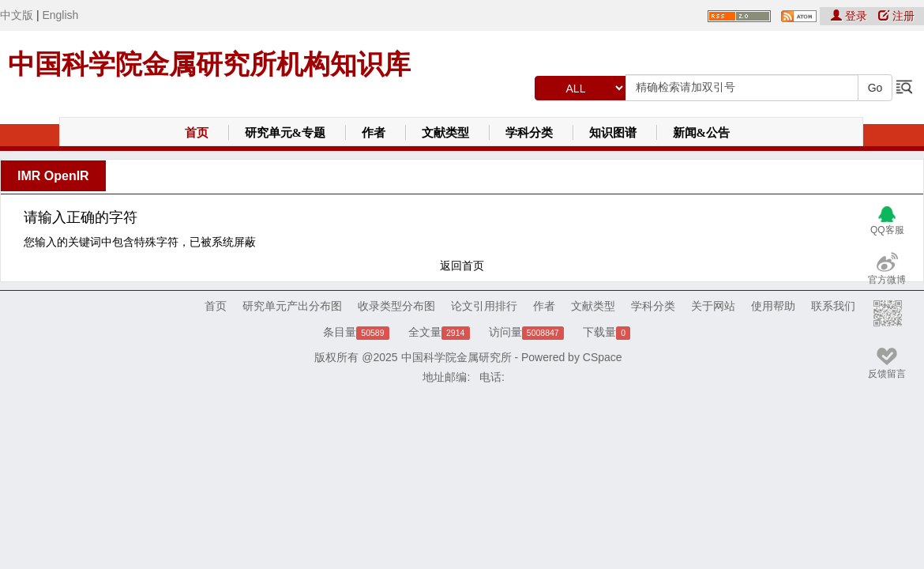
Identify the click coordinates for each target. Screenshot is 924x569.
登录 (851, 16)
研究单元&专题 (285, 133)
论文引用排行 (484, 306)
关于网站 (713, 306)
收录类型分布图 (396, 306)
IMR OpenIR (53, 176)
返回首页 (462, 266)
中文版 (17, 15)
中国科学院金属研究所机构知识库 (209, 64)
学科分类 (529, 133)
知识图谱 (613, 133)
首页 (197, 133)
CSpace (603, 357)
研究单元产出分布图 (292, 306)
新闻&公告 (702, 133)
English (60, 15)
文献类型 (445, 133)
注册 (896, 16)
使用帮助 (773, 306)
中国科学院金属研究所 (456, 357)
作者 (374, 133)
